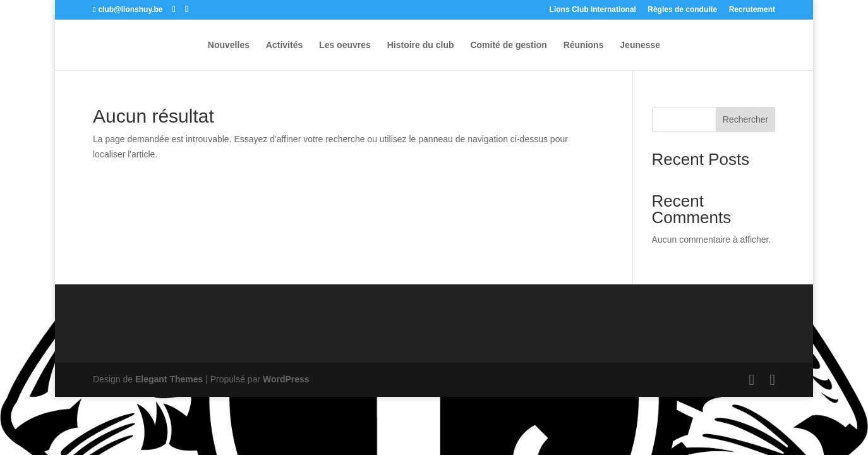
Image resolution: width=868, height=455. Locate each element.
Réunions (584, 45)
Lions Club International (593, 10)
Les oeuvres (345, 45)
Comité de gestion (508, 45)
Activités (284, 45)
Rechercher (745, 119)
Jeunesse (640, 45)
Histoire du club (421, 45)
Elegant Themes (169, 379)
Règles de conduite (682, 10)
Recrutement (752, 10)
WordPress (286, 379)
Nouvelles (229, 45)
